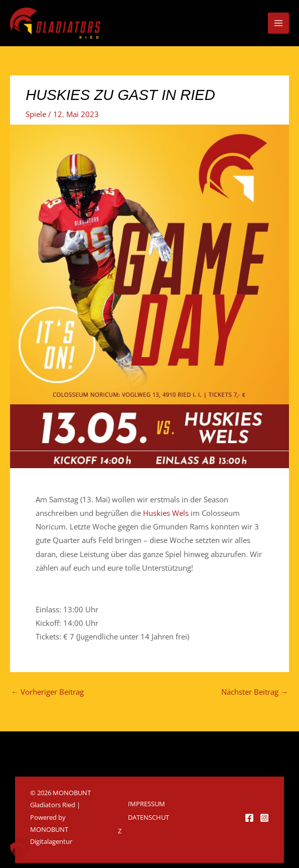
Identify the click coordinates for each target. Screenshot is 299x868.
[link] (166, 513)
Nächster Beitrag (255, 692)
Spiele (36, 114)
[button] (18, 850)
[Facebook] (249, 818)
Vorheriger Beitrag (47, 692)
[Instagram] (264, 818)
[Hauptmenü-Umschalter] (278, 23)
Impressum (146, 804)
